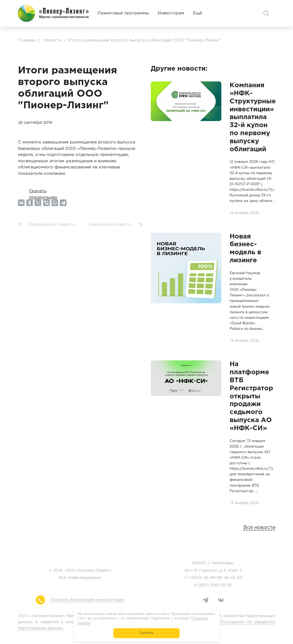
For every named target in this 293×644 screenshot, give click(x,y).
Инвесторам (171, 13)
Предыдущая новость (46, 225)
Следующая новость (115, 225)
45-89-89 (213, 578)
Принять (146, 633)
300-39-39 (221, 585)
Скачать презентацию (43, 191)
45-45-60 (233, 578)
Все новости (259, 528)
